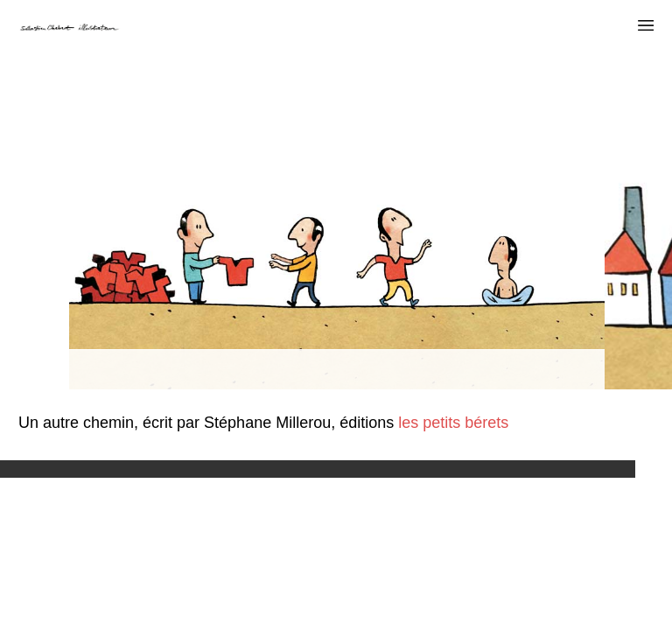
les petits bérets (451, 423)
